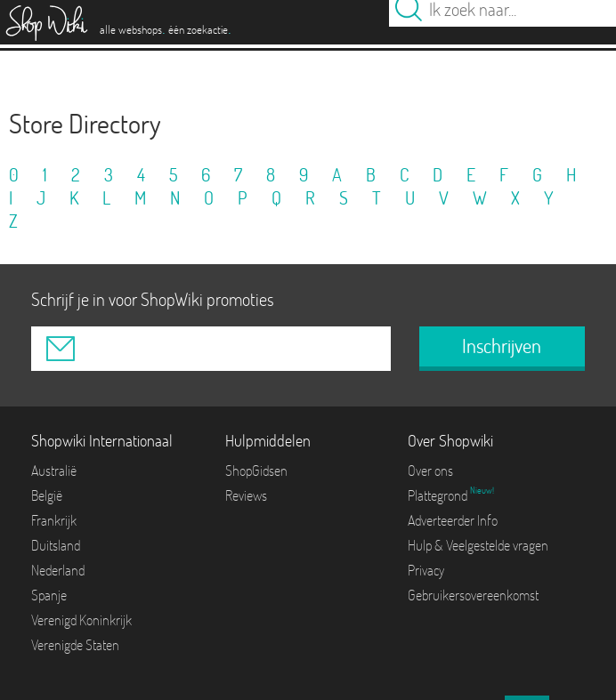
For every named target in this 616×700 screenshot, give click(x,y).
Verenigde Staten (75, 645)
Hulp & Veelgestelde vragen (478, 545)
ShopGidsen (256, 471)
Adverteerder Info (453, 520)
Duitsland (56, 545)
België (47, 495)
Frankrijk (54, 520)
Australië (54, 471)
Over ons (430, 471)
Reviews (246, 495)
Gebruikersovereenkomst (473, 595)
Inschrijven (502, 346)
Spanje (49, 595)
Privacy (426, 570)
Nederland (58, 570)
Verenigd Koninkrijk (81, 620)
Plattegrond (439, 495)
